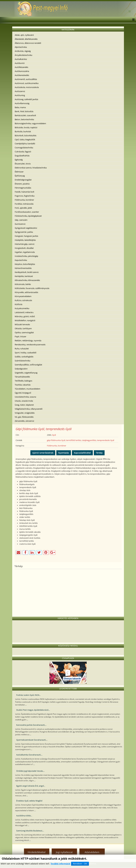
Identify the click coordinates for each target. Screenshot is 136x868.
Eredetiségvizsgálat (23, 180)
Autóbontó (20, 63)
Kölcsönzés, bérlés (23, 284)
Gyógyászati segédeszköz (26, 228)
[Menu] (133, 20)
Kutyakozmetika (22, 308)
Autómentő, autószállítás (26, 79)
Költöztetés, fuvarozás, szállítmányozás (32, 288)
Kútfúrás (19, 304)
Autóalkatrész (21, 59)
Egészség (19, 160)
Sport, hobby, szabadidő (26, 353)
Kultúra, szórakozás (23, 300)
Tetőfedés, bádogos (23, 381)
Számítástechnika (22, 361)
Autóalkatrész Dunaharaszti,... (29, 755)
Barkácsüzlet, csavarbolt (25, 115)
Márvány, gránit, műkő (25, 316)
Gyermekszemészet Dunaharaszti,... (32, 740)
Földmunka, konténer (24, 200)
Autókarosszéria (22, 71)
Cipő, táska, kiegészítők (25, 140)
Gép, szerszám (21, 220)
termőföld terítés (74, 440)
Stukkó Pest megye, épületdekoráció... (33, 710)
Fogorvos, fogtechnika (25, 196)
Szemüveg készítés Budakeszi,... (30, 831)
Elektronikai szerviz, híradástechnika (31, 168)
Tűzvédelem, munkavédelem (27, 389)
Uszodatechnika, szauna (25, 397)
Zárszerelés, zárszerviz (24, 421)
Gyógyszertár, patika (24, 232)
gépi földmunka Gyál (56, 440)
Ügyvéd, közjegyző (23, 393)
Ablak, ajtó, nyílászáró (24, 35)
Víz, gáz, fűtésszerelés (24, 417)
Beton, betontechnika (24, 119)
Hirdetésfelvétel (37, 852)
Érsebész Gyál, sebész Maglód (29, 801)
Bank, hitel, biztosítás (24, 111)
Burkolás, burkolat (23, 131)
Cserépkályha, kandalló (25, 144)
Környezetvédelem (23, 296)
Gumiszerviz (20, 224)
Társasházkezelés (22, 377)
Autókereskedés (22, 75)
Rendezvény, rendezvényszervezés (30, 345)
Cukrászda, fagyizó (23, 152)
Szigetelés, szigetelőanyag (26, 373)
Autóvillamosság (22, 103)
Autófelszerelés (21, 67)
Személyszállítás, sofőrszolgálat (28, 365)
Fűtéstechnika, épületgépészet (28, 216)
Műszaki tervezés (22, 324)
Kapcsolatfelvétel (82, 453)
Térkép (99, 453)
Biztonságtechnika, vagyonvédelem (30, 123)
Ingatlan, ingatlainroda (25, 252)
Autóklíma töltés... (24, 816)
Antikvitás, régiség (23, 51)
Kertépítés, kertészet (24, 276)
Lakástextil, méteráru (24, 312)
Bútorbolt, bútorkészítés (26, 135)
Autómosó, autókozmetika (27, 83)
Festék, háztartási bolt (25, 192)
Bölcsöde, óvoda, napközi (26, 127)
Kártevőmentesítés (23, 268)
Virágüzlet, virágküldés (25, 413)
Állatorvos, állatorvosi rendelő (28, 43)
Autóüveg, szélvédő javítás (26, 99)
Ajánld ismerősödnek (43, 453)
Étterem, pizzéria (22, 184)
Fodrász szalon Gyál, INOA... (28, 695)
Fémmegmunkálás (23, 188)
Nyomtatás (64, 453)
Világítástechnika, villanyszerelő (29, 409)
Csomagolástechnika (24, 148)
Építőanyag (20, 176)
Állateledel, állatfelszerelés (26, 39)
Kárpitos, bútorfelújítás (25, 264)
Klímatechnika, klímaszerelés (27, 280)
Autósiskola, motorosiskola (27, 87)
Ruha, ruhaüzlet (22, 349)
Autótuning (20, 95)
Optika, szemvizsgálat (24, 332)
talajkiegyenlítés (89, 440)
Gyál (54, 435)
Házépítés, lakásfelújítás (25, 240)
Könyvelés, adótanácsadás (26, 292)
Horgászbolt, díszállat (24, 248)
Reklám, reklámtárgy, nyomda (28, 341)
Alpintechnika (21, 47)
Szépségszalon (21, 369)
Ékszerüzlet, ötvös (23, 164)
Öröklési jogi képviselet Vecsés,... (30, 771)
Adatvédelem (92, 852)
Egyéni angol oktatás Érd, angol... (31, 786)
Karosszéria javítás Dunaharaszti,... (31, 725)
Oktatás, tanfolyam (23, 328)
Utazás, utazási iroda (24, 401)
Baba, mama (20, 107)
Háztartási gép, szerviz (25, 244)
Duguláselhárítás (22, 156)
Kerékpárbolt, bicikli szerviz (27, 272)
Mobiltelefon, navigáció (25, 320)
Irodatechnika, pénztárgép (26, 256)
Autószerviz (20, 91)
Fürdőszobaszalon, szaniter (27, 212)
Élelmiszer (19, 172)
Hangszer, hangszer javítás (26, 236)
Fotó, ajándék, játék (23, 208)
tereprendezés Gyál (106, 440)
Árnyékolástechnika (23, 55)
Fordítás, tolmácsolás (24, 204)
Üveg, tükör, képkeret (24, 405)
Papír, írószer (20, 336)
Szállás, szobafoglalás (24, 357)
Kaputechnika (21, 260)
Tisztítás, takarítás (23, 385)
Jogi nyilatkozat (64, 852)
